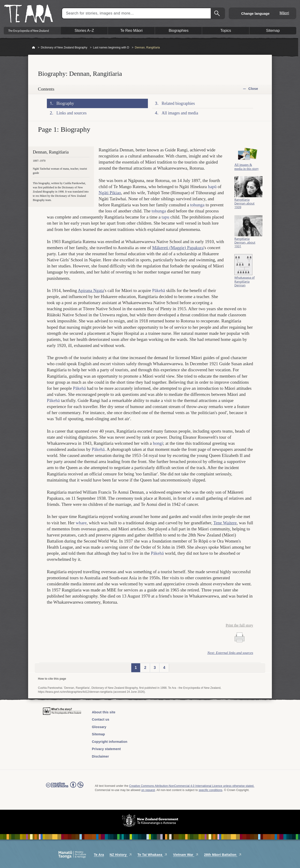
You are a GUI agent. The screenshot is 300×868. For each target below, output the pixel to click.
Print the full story (239, 625)
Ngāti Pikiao (110, 193)
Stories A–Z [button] (84, 31)
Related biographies (178, 103)
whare (81, 523)
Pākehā (159, 290)
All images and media (180, 113)
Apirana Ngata (91, 290)
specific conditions (211, 790)
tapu (166, 217)
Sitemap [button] (273, 31)
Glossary (99, 727)
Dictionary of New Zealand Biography (64, 47)
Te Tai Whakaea (153, 855)
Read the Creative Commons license (65, 788)
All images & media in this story (247, 169)
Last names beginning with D (111, 47)
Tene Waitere (225, 523)
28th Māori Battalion (223, 855)
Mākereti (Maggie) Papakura (178, 248)
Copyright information (110, 742)
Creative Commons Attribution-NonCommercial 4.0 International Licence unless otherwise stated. (192, 786)
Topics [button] (226, 31)
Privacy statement (106, 749)
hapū (212, 187)
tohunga (197, 205)
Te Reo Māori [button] (131, 31)
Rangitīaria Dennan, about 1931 (245, 245)
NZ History (121, 855)
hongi (158, 443)
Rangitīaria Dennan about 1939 (244, 206)
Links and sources (72, 113)
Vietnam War (186, 855)
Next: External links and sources (230, 653)
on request (148, 790)
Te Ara (99, 855)
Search (217, 13)
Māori (284, 13)
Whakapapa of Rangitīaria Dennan (244, 284)
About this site (104, 712)
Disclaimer (100, 756)
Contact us (101, 719)
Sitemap (98, 734)
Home (34, 48)
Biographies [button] (179, 31)
